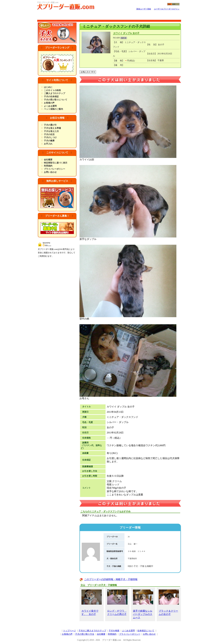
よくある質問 (50, 106)
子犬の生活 (49, 134)
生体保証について (146, 631)
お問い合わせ (50, 172)
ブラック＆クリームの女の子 (169, 602)
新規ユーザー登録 (144, 9)
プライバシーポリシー (54, 169)
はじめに (48, 87)
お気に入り (88, 72)
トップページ (69, 631)
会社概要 (48, 160)
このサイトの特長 (52, 90)
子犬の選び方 (50, 125)
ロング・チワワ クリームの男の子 (117, 602)
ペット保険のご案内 (53, 109)
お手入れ (48, 144)
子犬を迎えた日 (51, 131)
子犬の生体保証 (51, 97)
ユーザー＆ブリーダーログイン (167, 9)
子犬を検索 (114, 631)
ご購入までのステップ (54, 93)
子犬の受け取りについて (56, 100)
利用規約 (48, 166)
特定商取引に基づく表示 (56, 163)
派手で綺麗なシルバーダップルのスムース (143, 604)
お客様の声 (49, 103)
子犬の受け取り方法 (85, 634)
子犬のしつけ (50, 137)
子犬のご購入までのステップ (92, 631)
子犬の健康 (49, 141)
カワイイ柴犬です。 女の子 (92, 602)
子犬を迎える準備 (52, 128)
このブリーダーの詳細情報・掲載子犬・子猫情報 (111, 579)
